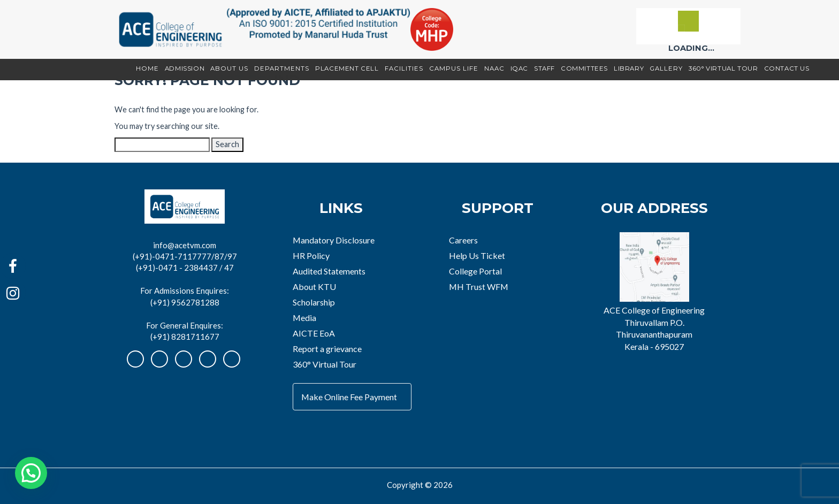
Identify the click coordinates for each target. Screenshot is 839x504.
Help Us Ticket (477, 255)
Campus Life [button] (454, 68)
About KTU (314, 287)
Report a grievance (327, 349)
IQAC (519, 68)
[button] (31, 473)
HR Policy (311, 255)
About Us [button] (229, 68)
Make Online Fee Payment (349, 397)
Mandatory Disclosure (334, 240)
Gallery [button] (666, 68)
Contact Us (787, 68)
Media (304, 318)
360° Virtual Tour (723, 68)
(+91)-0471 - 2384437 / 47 (185, 268)
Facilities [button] (404, 68)
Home (147, 68)
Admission (185, 68)
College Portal (475, 271)
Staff (544, 68)
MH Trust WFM (479, 287)
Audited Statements (329, 271)
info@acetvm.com (185, 245)
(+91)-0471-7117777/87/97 (185, 256)
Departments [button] (282, 68)
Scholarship (314, 302)
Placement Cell (347, 68)
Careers (463, 240)
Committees (584, 68)
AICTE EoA (314, 333)
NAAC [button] (494, 68)
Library (629, 68)
